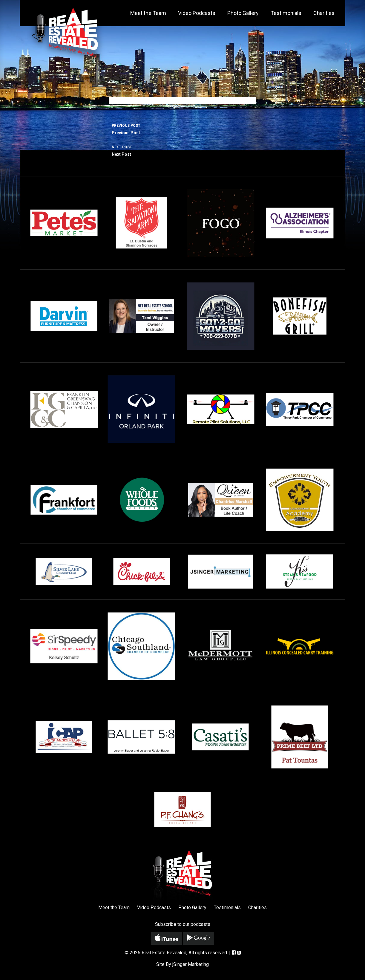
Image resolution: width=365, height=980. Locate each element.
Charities (324, 13)
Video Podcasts (197, 13)
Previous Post (183, 129)
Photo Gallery (243, 13)
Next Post (183, 150)
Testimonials (286, 13)
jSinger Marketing (191, 964)
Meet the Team (148, 13)
